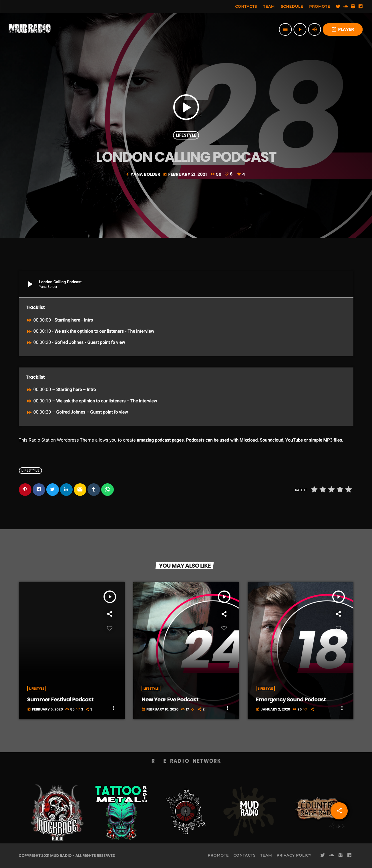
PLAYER (343, 30)
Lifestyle (186, 135)
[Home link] (30, 29)
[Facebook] (361, 7)
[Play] (300, 29)
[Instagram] (353, 7)
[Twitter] (338, 7)
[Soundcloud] (346, 7)
